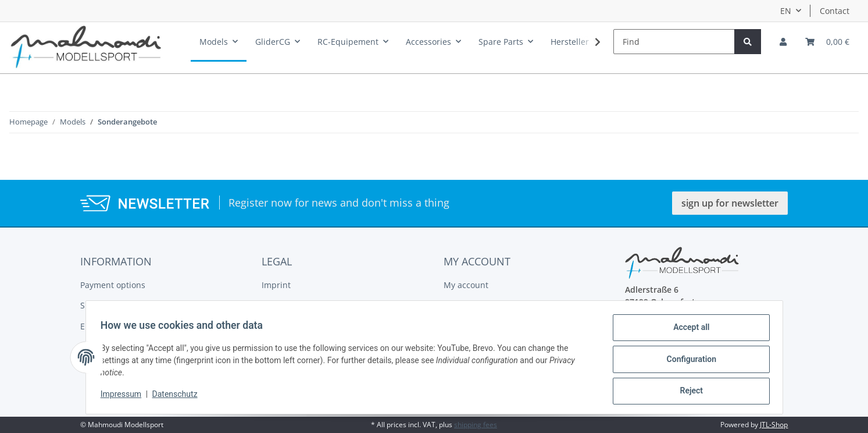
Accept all (687, 331)
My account (466, 285)
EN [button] (786, 11)
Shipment (99, 305)
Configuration (687, 361)
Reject (688, 392)
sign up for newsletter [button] (730, 203)
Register (460, 305)
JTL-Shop (774, 425)
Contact (835, 11)
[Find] (674, 42)
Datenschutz (178, 397)
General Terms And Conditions (322, 305)
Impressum (125, 397)
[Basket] (827, 42)
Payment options (113, 285)
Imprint (276, 285)
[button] (783, 42)
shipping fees (476, 425)
